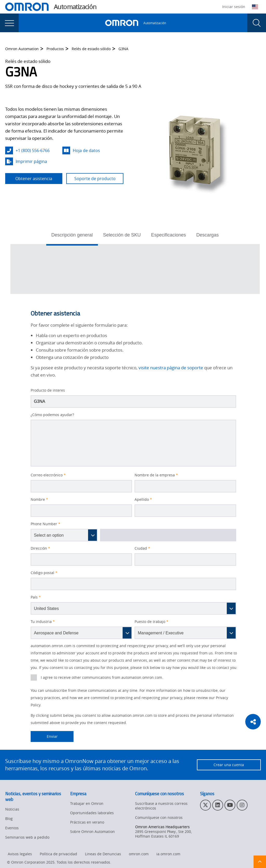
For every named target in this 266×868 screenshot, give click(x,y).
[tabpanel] (135, 269)
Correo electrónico (48, 475)
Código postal (44, 573)
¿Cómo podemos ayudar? (52, 415)
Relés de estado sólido (91, 49)
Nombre (39, 499)
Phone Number (45, 524)
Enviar (44, 737)
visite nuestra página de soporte (171, 368)
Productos (55, 49)
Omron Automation (22, 49)
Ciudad (142, 548)
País (36, 597)
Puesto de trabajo (151, 622)
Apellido (143, 499)
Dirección (40, 548)
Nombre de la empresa (156, 475)
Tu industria (43, 622)
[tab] (72, 237)
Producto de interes (48, 390)
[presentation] (9, 23)
